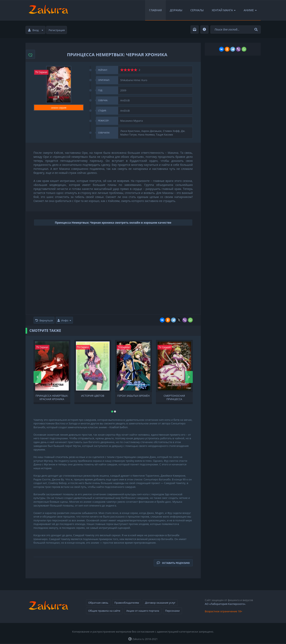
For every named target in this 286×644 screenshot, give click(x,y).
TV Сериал (41, 72)
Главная (155, 10)
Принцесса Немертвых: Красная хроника (52, 397)
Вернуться (44, 320)
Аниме (250, 10)
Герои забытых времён (134, 396)
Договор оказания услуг (160, 603)
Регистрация (57, 30)
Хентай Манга (224, 10)
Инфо (64, 320)
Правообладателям (127, 603)
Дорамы (176, 10)
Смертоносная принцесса (174, 397)
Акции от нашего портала (143, 611)
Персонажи (172, 611)
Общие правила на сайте (104, 611)
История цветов (93, 396)
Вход (36, 30)
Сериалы (197, 10)
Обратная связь (98, 603)
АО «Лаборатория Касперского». (225, 604)
